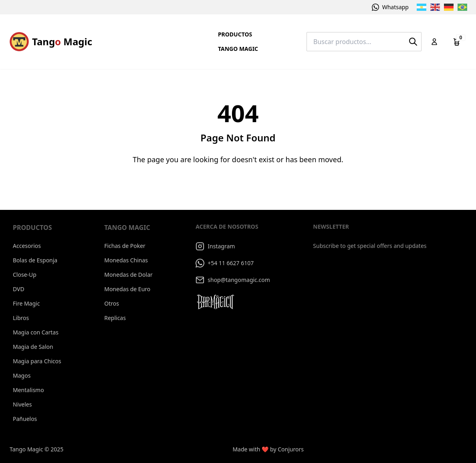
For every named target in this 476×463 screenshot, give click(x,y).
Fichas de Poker (125, 246)
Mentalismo (28, 390)
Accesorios (27, 246)
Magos (22, 375)
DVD (19, 289)
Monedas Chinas (126, 260)
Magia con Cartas (36, 332)
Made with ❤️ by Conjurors (268, 449)
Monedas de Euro (127, 289)
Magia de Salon (33, 347)
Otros (112, 303)
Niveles (22, 404)
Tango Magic (238, 49)
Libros (21, 318)
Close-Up (25, 275)
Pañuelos (25, 419)
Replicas (115, 318)
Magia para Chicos (37, 361)
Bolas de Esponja (35, 260)
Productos (235, 34)
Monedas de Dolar (128, 275)
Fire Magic (26, 303)
